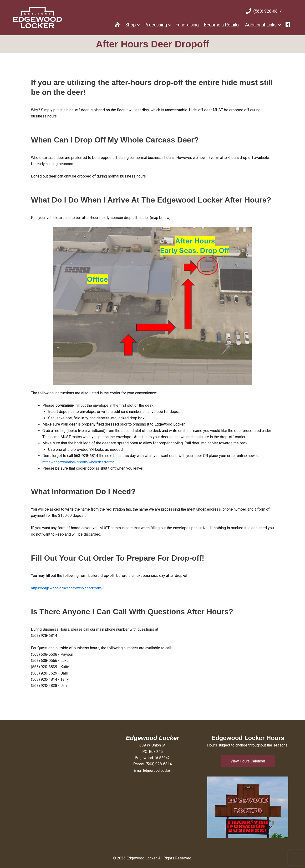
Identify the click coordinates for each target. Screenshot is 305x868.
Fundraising (187, 25)
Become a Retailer (222, 25)
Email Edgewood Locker (152, 770)
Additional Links (261, 25)
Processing (156, 25)
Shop (131, 25)
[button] (248, 761)
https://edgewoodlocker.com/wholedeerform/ (81, 462)
